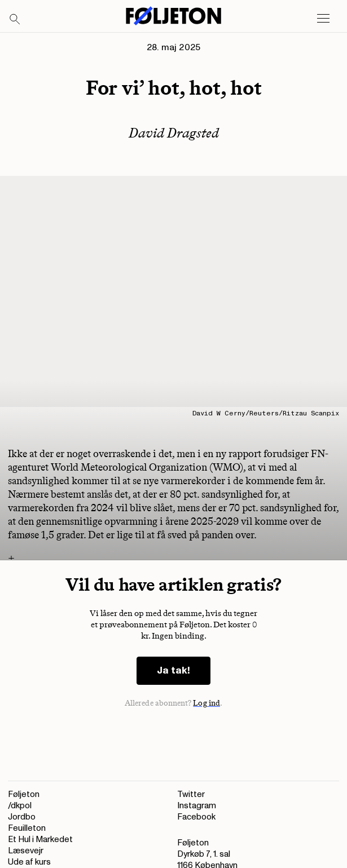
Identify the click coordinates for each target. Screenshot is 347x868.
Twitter (191, 794)
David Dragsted (174, 133)
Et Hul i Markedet (40, 840)
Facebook (196, 817)
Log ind (207, 703)
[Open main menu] (323, 19)
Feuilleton (27, 828)
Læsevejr (26, 851)
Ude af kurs (29, 862)
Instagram (197, 806)
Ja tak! (173, 670)
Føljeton (24, 794)
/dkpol (20, 806)
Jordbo (22, 817)
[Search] (15, 20)
